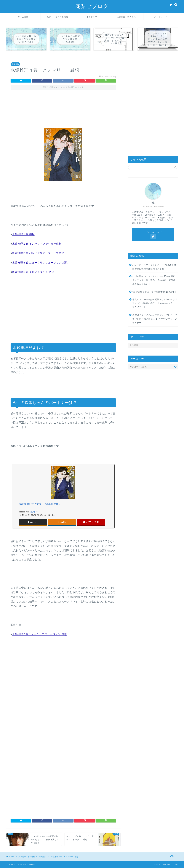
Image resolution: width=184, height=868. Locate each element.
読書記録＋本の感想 (126, 17)
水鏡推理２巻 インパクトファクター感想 (37, 244)
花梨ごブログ (92, 6)
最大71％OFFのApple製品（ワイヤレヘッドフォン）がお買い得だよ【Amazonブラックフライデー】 (155, 303)
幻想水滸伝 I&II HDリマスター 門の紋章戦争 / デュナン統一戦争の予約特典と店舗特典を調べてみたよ (154, 280)
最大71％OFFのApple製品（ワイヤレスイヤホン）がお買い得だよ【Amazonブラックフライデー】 (155, 319)
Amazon (33, 522)
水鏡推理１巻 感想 (23, 234)
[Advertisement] (63, 106)
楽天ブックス (91, 522)
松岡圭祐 (15, 64)
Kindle (62, 522)
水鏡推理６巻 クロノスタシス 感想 (33, 272)
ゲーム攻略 (23, 17)
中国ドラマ (92, 17)
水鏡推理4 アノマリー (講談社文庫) (39, 504)
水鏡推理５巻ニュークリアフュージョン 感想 (39, 634)
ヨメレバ (34, 512)
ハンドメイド (161, 17)
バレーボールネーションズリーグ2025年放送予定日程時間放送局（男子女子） (154, 267)
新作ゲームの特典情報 (58, 17)
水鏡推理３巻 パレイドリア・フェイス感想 (38, 253)
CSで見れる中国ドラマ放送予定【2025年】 (155, 292)
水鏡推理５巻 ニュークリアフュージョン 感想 (40, 263)
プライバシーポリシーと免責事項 (22, 864)
